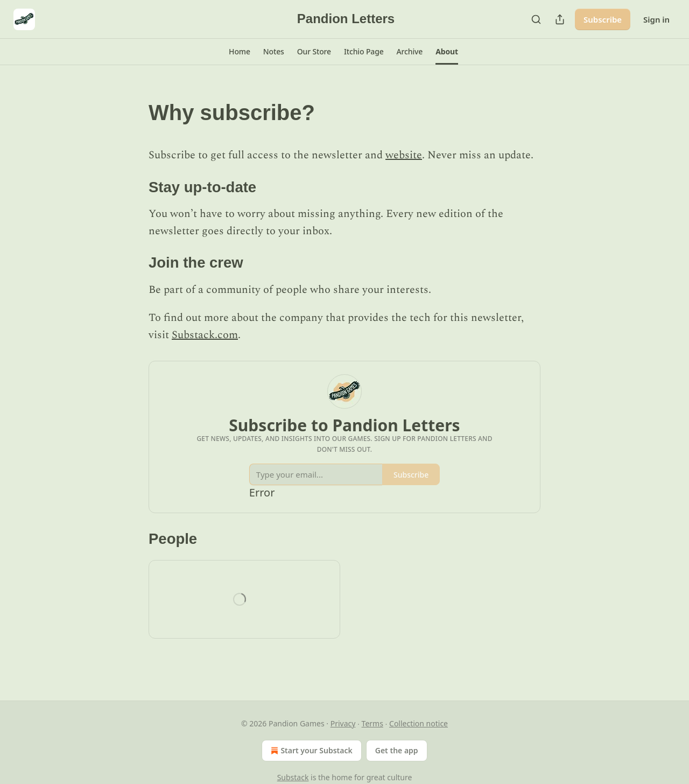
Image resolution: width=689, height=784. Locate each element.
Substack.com (205, 335)
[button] (240, 52)
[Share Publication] (560, 19)
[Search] (536, 19)
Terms (372, 723)
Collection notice (419, 723)
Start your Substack (310, 751)
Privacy (343, 723)
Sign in (656, 19)
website (404, 155)
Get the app (397, 750)
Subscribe (603, 19)
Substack (293, 777)
